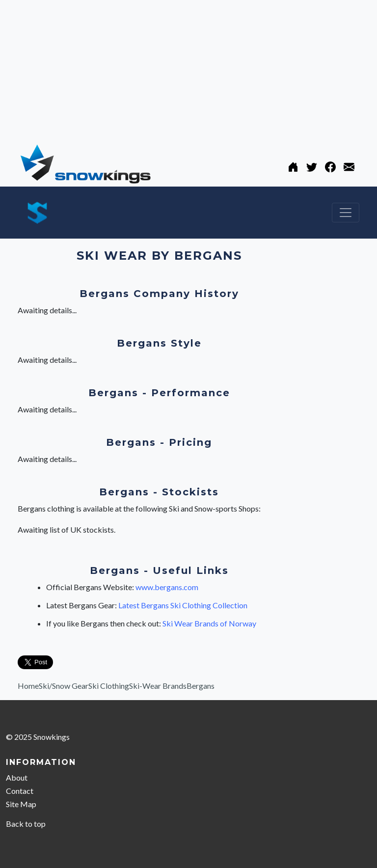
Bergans (201, 686)
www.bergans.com (167, 587)
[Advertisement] (188, 69)
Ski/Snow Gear (64, 686)
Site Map (21, 804)
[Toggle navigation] (346, 213)
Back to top (26, 824)
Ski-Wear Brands (158, 686)
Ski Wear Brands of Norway (209, 623)
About (17, 777)
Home (28, 686)
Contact (20, 791)
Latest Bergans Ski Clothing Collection (183, 605)
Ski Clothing (109, 686)
